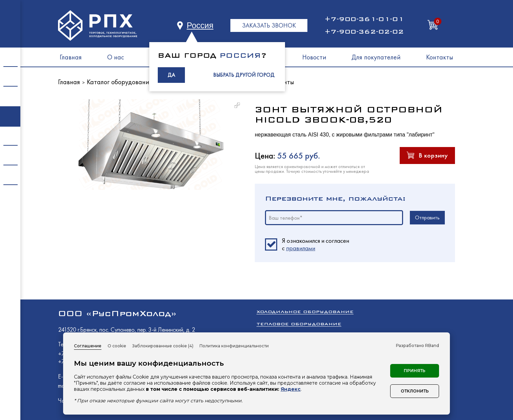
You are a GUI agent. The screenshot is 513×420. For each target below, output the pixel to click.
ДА (171, 75)
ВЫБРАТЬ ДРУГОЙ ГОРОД (244, 75)
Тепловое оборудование (299, 324)
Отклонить (415, 391)
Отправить (427, 217)
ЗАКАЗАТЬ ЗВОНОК (269, 25)
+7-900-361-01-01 (364, 19)
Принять (415, 371)
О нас (116, 57)
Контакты (440, 57)
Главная (71, 57)
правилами (301, 248)
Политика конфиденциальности (234, 346)
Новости (314, 57)
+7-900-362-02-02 (364, 32)
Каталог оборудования (120, 82)
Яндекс (291, 389)
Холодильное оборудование (305, 312)
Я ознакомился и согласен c (316, 244)
